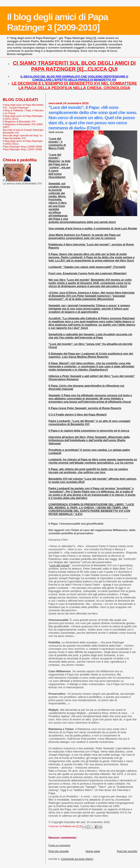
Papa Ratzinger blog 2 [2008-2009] (22, 146)
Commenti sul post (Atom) (77, 859)
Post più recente (59, 851)
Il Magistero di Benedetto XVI (19, 121)
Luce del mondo (59, 565)
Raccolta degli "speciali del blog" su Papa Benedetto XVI (23, 137)
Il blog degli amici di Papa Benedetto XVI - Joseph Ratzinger (23, 106)
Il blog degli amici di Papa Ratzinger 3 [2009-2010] (58, 22)
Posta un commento (59, 845)
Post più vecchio (127, 851)
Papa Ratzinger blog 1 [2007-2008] (22, 149)
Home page (93, 851)
